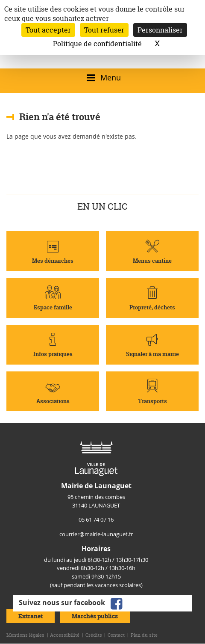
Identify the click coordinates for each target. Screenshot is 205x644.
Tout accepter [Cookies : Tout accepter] (48, 30)
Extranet (31, 616)
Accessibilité (65, 635)
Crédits (94, 635)
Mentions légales (25, 635)
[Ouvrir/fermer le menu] (102, 78)
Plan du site (144, 635)
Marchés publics (95, 616)
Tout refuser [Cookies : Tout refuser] (104, 30)
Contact (116, 635)
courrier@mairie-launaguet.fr (96, 534)
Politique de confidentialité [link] (97, 44)
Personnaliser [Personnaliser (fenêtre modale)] (160, 30)
